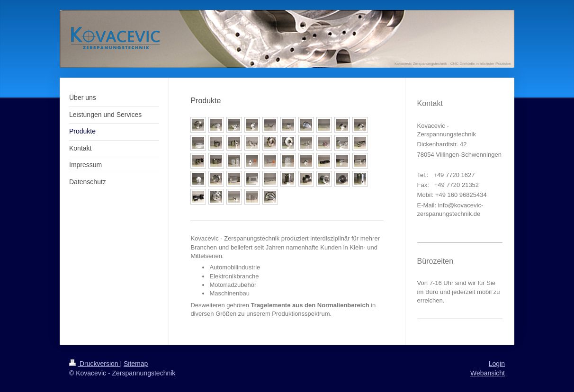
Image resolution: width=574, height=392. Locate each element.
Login (497, 364)
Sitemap (136, 364)
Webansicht (488, 373)
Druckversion (94, 364)
